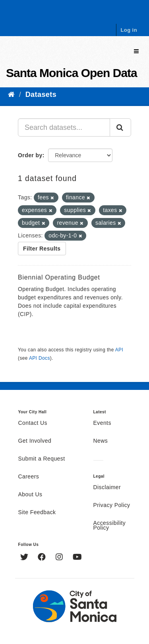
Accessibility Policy (110, 526)
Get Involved (35, 441)
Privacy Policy (112, 505)
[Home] (11, 94)
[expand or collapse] (136, 51)
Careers (29, 477)
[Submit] (120, 127)
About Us (30, 495)
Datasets (41, 94)
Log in (129, 30)
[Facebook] (43, 558)
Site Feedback (37, 513)
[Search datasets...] (64, 127)
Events (102, 423)
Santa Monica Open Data (72, 73)
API (119, 350)
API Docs (40, 358)
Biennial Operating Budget (59, 277)
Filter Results (42, 249)
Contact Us (33, 423)
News (101, 441)
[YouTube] (77, 558)
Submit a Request (42, 459)
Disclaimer (107, 488)
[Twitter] (25, 558)
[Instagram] (60, 558)
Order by (30, 155)
